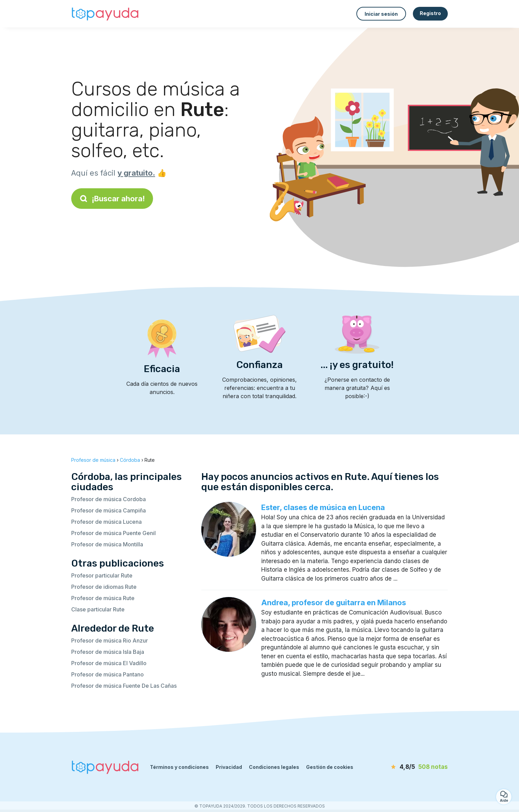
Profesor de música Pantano (107, 674)
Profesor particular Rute (102, 575)
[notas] (408, 767)
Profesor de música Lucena (106, 522)
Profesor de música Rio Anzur (110, 640)
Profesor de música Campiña (109, 510)
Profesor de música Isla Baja (108, 652)
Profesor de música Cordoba (109, 499)
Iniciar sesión (381, 14)
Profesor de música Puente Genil (113, 533)
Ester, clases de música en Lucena (323, 507)
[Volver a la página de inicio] (105, 14)
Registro (430, 13)
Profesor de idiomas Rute (104, 587)
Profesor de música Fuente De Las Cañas (124, 686)
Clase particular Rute (98, 609)
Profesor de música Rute (103, 598)
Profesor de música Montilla (107, 544)
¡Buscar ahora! (112, 199)
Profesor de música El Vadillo (109, 663)
